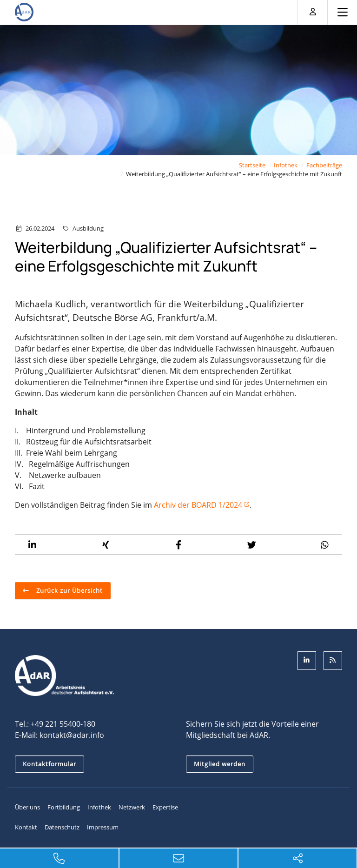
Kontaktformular (50, 764)
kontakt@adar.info (72, 735)
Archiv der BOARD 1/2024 (198, 504)
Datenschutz (62, 827)
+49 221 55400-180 (63, 724)
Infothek (286, 165)
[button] (32, 545)
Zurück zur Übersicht (69, 590)
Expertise (165, 807)
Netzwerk (132, 807)
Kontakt (26, 827)
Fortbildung (64, 807)
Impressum (103, 827)
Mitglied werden (220, 764)
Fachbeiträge (324, 165)
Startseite (252, 165)
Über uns (27, 807)
